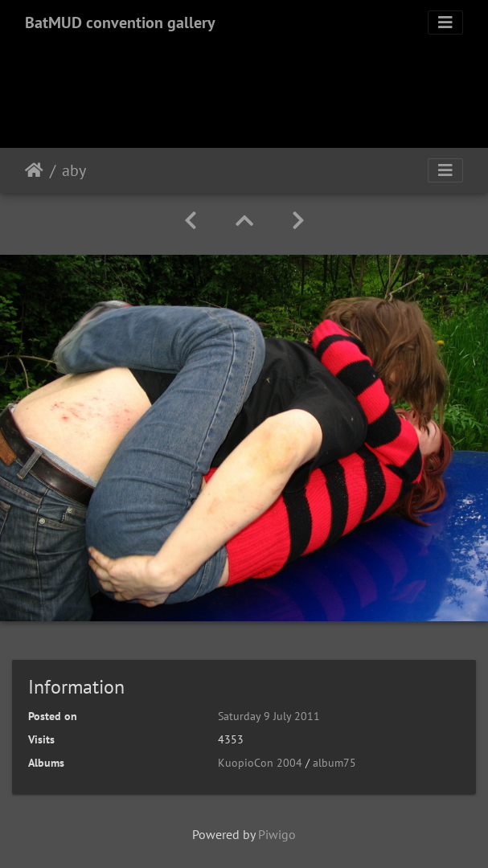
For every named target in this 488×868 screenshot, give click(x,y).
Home (34, 170)
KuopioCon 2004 (260, 763)
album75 (334, 763)
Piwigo (277, 834)
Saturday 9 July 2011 (269, 716)
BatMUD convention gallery (120, 23)
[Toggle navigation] (445, 23)
